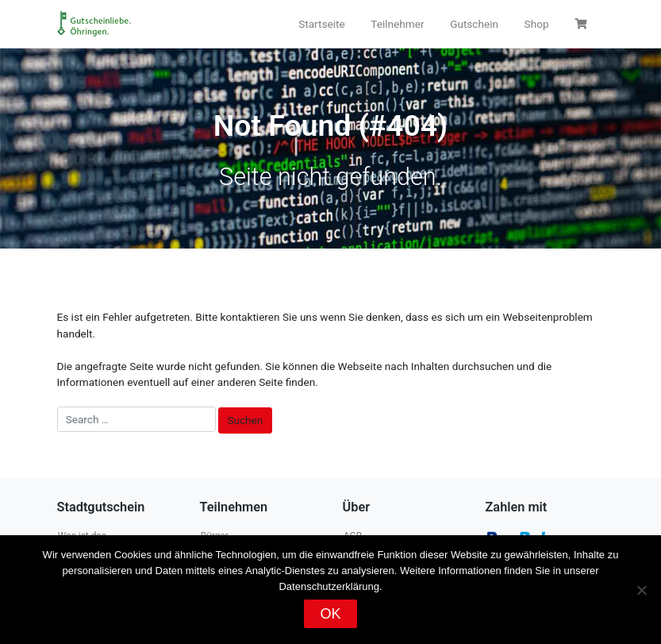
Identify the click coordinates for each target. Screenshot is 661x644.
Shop (537, 24)
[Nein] (641, 590)
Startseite (321, 24)
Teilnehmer (397, 24)
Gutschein (474, 24)
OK (330, 614)
